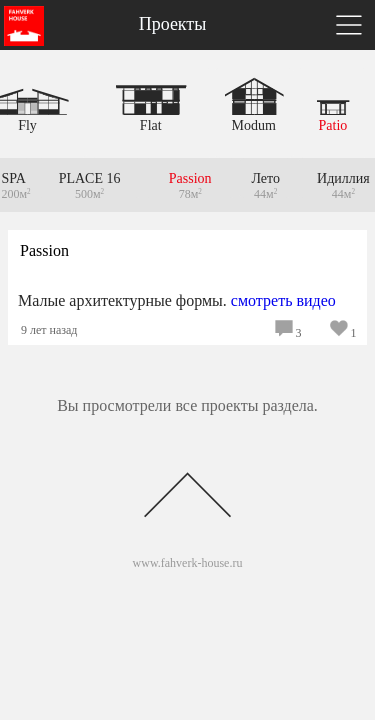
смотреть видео (283, 300)
